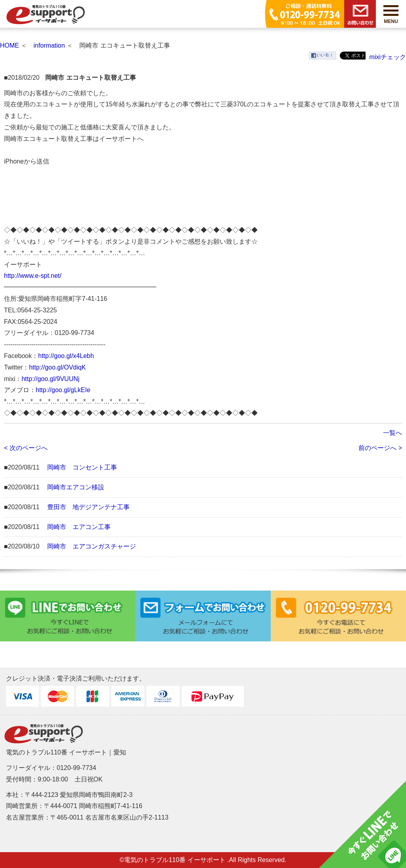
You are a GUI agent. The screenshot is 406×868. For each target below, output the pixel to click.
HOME (10, 45)
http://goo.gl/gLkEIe (63, 390)
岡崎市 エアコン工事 (79, 527)
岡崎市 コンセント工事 (82, 467)
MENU (391, 15)
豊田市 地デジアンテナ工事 (88, 507)
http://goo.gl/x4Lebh (66, 356)
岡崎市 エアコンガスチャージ (92, 546)
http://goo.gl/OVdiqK (57, 367)
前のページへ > (380, 448)
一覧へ (393, 433)
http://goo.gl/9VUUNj (50, 379)
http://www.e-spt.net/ (33, 276)
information (49, 45)
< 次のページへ (26, 448)
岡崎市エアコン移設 (76, 487)
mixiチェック (388, 57)
